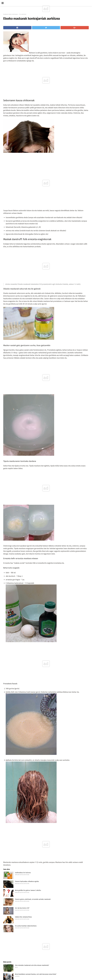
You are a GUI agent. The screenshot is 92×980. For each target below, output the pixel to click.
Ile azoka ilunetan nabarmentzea (26, 926)
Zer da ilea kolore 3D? (22, 908)
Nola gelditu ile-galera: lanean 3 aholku (28, 890)
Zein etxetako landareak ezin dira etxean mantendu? (32, 965)
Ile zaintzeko (23, 14)
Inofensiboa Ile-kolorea (23, 873)
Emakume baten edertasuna (11, 14)
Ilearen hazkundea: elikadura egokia (27, 881)
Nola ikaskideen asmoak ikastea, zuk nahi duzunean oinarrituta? (36, 974)
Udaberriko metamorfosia (23, 917)
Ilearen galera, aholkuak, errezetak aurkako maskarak (33, 899)
